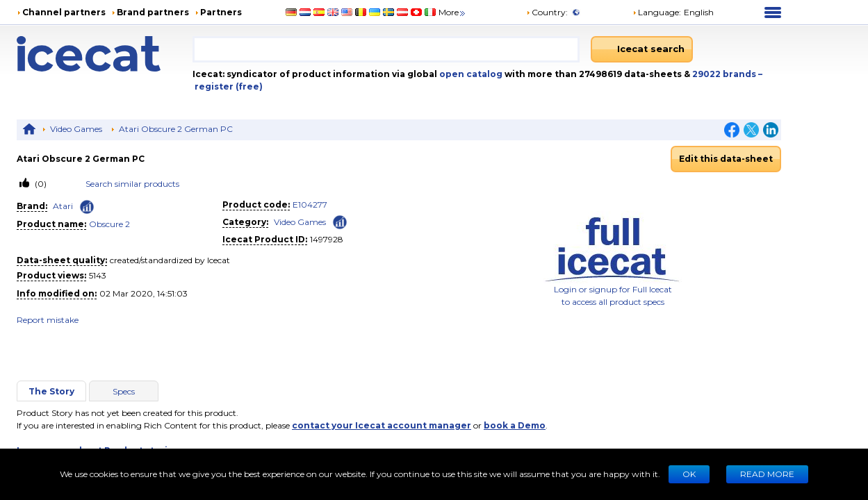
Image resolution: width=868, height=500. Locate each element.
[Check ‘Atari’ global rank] (87, 207)
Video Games (76, 129)
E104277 (310, 205)
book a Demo (515, 425)
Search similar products (132, 184)
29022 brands (725, 74)
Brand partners (153, 12)
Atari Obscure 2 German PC (176, 129)
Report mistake (48, 320)
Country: (547, 12)
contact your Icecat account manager (382, 425)
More (453, 12)
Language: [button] (657, 12)
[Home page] (105, 54)
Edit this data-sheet (726, 159)
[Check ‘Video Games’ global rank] (340, 221)
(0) (40, 184)
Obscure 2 (109, 224)
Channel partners (64, 12)
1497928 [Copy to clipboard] (327, 239)
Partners (221, 12)
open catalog (470, 74)
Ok (689, 474)
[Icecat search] (642, 49)
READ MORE (767, 474)
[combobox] (386, 49)
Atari (63, 206)
